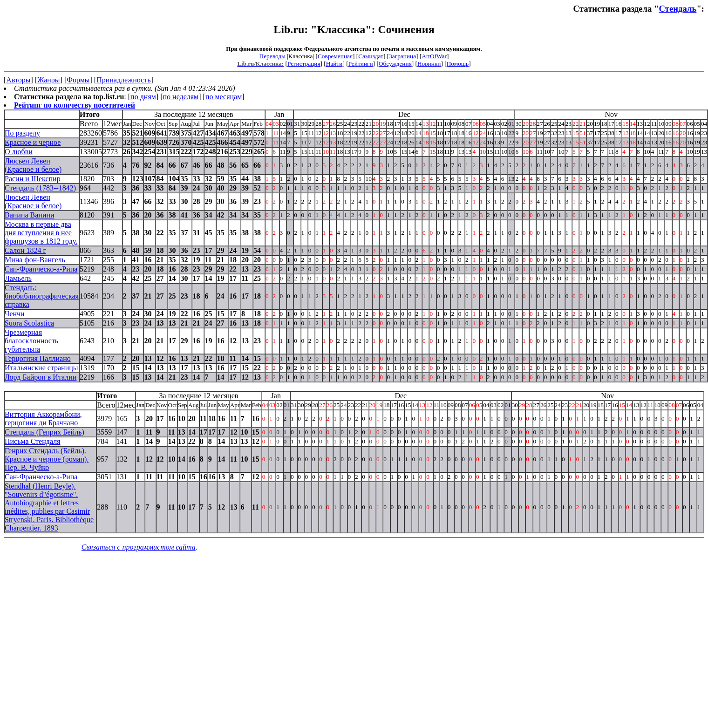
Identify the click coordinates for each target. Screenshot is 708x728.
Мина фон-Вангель (35, 260)
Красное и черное (33, 142)
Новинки (429, 64)
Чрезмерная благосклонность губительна (31, 341)
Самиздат (371, 56)
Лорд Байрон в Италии (41, 377)
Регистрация (304, 64)
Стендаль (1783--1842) (40, 188)
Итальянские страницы (41, 368)
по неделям (181, 97)
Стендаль (677, 9)
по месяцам (224, 97)
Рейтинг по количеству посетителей (75, 105)
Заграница (402, 56)
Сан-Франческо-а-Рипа (41, 269)
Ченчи (15, 314)
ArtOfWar (434, 56)
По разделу (22, 133)
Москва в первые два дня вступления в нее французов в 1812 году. (41, 233)
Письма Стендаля (32, 441)
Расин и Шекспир (33, 179)
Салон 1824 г (25, 250)
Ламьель (18, 278)
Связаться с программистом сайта (139, 547)
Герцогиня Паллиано (38, 358)
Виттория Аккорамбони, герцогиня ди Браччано (43, 418)
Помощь (458, 64)
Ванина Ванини (30, 215)
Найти (334, 64)
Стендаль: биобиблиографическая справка (42, 296)
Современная (335, 56)
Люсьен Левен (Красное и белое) (33, 165)
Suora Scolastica (29, 323)
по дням (143, 97)
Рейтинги (361, 64)
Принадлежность (123, 80)
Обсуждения (395, 64)
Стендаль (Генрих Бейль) (44, 432)
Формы (78, 80)
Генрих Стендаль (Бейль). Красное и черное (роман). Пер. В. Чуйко (47, 459)
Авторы (18, 80)
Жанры (48, 80)
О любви (19, 152)
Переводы (272, 56)
